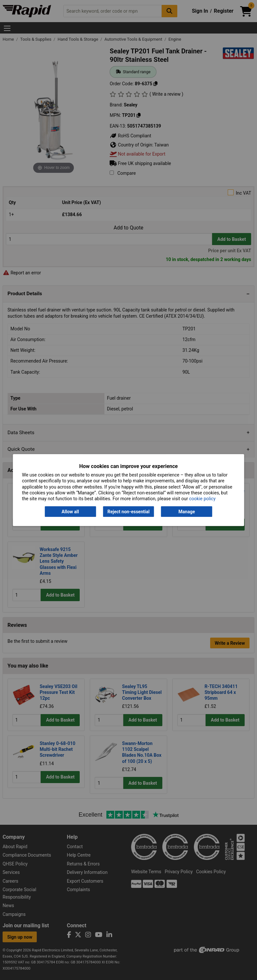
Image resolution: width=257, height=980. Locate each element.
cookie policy (202, 499)
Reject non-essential (128, 512)
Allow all (70, 512)
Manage (187, 512)
